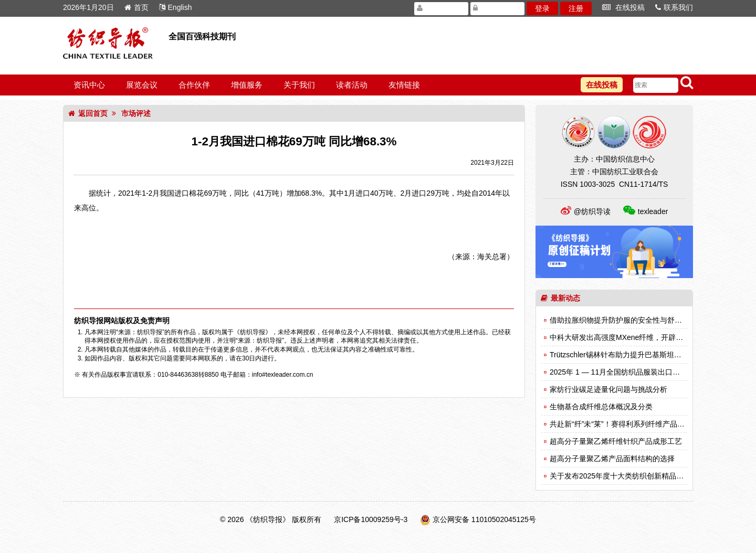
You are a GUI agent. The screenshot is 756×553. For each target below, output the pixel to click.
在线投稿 (623, 7)
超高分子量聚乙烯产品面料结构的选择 (612, 459)
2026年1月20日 (88, 7)
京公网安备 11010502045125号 (484, 519)
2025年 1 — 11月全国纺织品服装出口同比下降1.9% (634, 372)
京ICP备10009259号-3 (371, 519)
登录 (542, 8)
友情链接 (404, 85)
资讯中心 (89, 85)
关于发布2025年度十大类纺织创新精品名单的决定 (631, 476)
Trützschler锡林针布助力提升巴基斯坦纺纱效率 (627, 355)
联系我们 (674, 7)
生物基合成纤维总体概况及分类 (601, 407)
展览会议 (142, 85)
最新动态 (560, 298)
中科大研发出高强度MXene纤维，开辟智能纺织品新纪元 (642, 337)
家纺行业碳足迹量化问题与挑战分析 (608, 389)
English (176, 7)
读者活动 (352, 85)
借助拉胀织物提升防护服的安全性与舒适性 (619, 320)
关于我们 (299, 85)
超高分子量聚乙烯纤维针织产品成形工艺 (616, 441)
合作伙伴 (194, 85)
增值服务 (247, 85)
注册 (576, 8)
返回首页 (88, 113)
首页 (136, 7)
